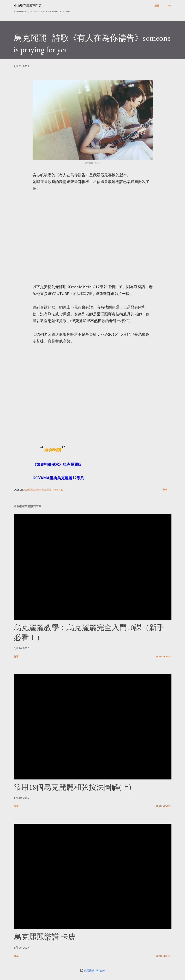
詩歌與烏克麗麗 (43, 490)
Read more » (163, 656)
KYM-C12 (58, 490)
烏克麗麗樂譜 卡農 (45, 937)
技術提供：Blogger (93, 970)
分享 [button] (165, 490)
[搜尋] (157, 6)
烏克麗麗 (28, 490)
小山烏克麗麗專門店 (28, 6)
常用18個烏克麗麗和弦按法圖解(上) (72, 787)
